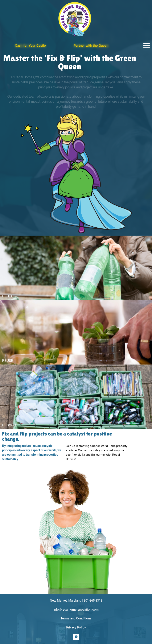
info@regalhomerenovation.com (76, 610)
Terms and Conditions (76, 618)
